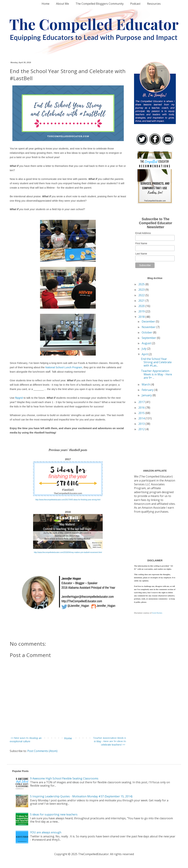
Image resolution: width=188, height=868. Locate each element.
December (149, 321)
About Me (62, 4)
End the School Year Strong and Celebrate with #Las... (156, 362)
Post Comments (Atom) (42, 751)
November (149, 327)
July (144, 349)
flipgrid (19, 398)
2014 (142, 418)
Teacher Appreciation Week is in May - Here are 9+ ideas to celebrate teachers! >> (110, 741)
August (147, 343)
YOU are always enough (46, 832)
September (149, 338)
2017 (142, 402)
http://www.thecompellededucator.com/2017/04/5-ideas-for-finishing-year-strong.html (68, 500)
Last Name (141, 254)
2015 (142, 413)
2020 (142, 306)
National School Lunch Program (64, 367)
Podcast (135, 4)
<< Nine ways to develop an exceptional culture (26, 740)
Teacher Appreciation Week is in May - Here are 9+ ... (156, 374)
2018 (142, 317)
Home (46, 4)
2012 (142, 429)
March (146, 384)
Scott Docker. (157, 613)
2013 (142, 424)
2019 (142, 311)
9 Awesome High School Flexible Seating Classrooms (64, 778)
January (147, 395)
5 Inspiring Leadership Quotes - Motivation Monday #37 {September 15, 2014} (81, 796)
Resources (154, 4)
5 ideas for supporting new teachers (54, 814)
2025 (142, 284)
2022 (142, 295)
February (148, 390)
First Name (141, 243)
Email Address (143, 233)
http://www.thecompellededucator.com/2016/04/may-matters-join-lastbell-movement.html (68, 552)
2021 (142, 301)
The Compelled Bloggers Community (100, 4)
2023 (142, 290)
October (147, 332)
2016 (142, 408)
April (145, 354)
